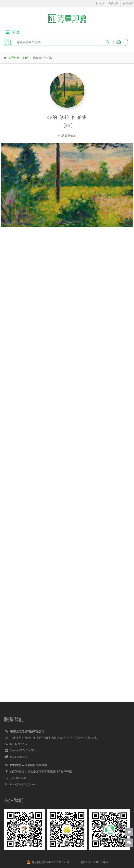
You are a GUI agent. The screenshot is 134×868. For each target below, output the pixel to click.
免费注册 (113, 3)
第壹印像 (14, 58)
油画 (26, 58)
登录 (100, 3)
